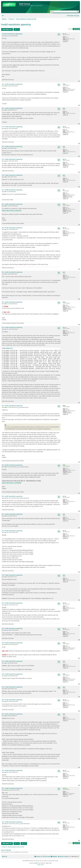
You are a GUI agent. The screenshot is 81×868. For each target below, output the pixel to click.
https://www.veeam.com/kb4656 (12, 483)
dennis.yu (65, 788)
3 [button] (77, 29)
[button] (79, 29)
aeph (64, 108)
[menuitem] (77, 16)
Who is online (6, 850)
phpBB (36, 863)
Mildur (64, 204)
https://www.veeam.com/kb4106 (12, 210)
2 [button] (75, 29)
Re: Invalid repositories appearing (12, 84)
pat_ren (64, 34)
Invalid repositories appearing (16, 24)
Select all (10, 348)
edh (64, 190)
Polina (64, 84)
